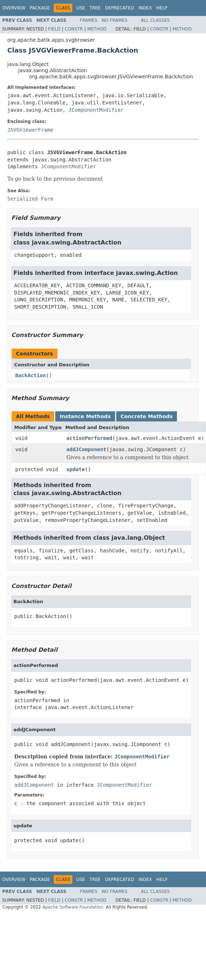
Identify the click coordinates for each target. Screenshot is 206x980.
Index (145, 8)
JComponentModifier (96, 110)
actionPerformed (89, 438)
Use (81, 8)
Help (162, 8)
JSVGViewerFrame (30, 130)
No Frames (115, 20)
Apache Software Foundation (72, 907)
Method (97, 29)
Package (40, 8)
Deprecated (120, 8)
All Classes (155, 20)
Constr (74, 29)
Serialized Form (30, 199)
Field (54, 29)
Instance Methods (85, 416)
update (76, 469)
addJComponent (86, 449)
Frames (89, 20)
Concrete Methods (147, 416)
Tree (95, 8)
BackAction (31, 375)
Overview (14, 8)
